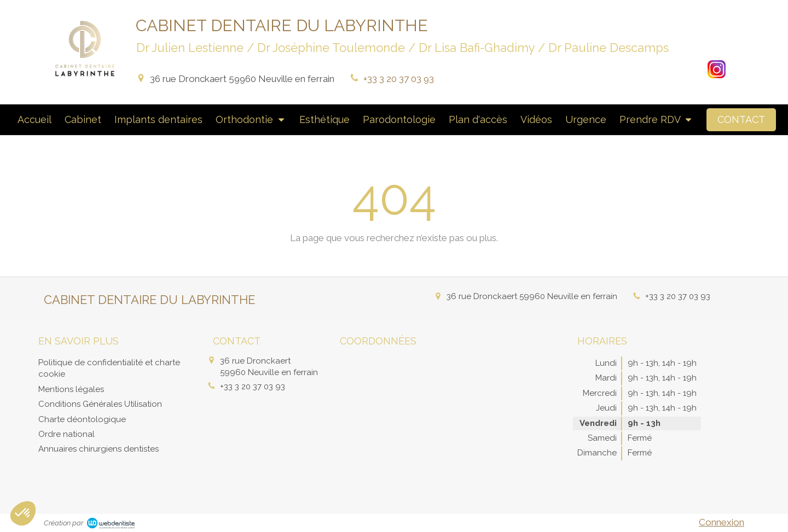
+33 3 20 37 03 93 (399, 79)
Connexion (722, 522)
